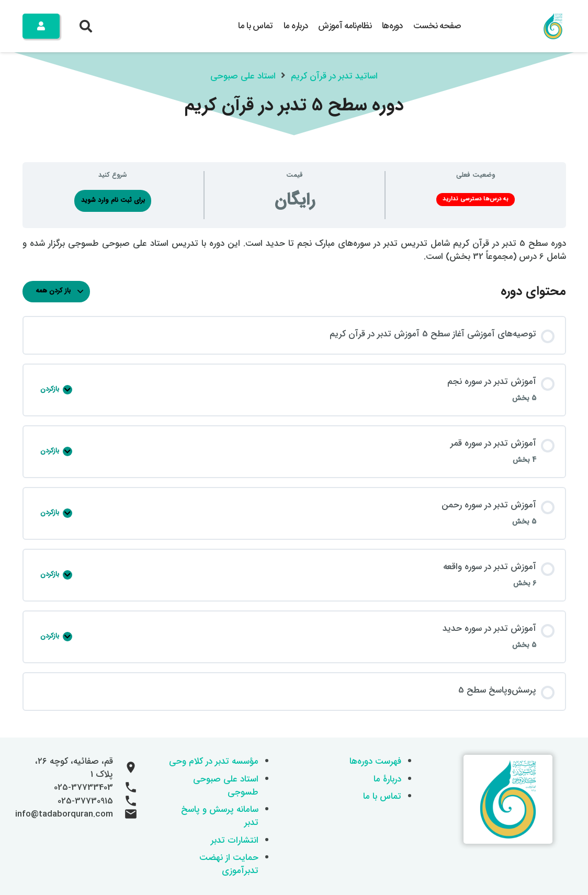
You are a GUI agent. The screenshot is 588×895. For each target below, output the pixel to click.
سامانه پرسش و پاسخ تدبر (220, 816)
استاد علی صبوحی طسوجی (226, 786)
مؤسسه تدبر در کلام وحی (214, 761)
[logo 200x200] (553, 26)
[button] (86, 26)
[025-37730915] (126, 801)
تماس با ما (382, 796)
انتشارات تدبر (235, 840)
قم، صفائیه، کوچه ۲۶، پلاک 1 (74, 768)
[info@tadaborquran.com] (126, 814)
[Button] (41, 26)
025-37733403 (83, 788)
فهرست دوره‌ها (375, 761)
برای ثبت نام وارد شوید (113, 200)
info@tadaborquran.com (64, 814)
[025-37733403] (126, 788)
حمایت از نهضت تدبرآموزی (229, 864)
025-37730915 (85, 801)
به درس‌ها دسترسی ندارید (476, 199)
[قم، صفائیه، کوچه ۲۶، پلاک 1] (126, 768)
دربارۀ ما (387, 779)
